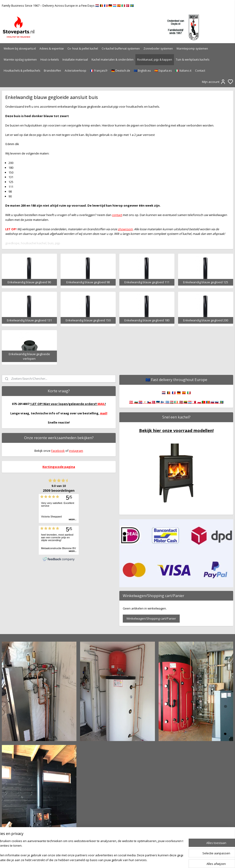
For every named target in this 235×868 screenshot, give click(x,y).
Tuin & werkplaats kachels (193, 60)
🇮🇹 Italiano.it (183, 71)
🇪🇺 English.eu (142, 71)
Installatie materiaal (75, 60)
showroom (125, 229)
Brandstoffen (52, 71)
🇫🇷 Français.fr (99, 71)
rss (142, 860)
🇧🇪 (169, 393)
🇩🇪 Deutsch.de (121, 71)
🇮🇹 (189, 393)
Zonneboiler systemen (158, 49)
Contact (200, 71)
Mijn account (214, 82)
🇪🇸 (184, 393)
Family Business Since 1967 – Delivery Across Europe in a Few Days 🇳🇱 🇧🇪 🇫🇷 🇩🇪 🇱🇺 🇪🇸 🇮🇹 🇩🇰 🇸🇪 (68, 6)
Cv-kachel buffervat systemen (121, 49)
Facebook (58, 451)
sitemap (132, 860)
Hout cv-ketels (50, 60)
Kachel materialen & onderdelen (113, 60)
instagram (76, 451)
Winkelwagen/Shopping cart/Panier (151, 618)
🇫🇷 (174, 393)
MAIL (101, 404)
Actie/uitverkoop (76, 71)
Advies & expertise (52, 49)
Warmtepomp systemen (192, 49)
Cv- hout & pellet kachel (83, 49)
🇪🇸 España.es (163, 71)
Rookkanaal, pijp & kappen (155, 60)
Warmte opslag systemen (20, 60)
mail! (104, 413)
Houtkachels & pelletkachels (22, 71)
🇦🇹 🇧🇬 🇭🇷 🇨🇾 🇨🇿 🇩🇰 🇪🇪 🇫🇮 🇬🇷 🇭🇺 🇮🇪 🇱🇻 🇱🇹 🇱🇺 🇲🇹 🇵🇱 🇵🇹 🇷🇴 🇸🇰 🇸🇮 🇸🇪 (176, 402)
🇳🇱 (164, 393)
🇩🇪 (179, 393)
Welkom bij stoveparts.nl (20, 49)
